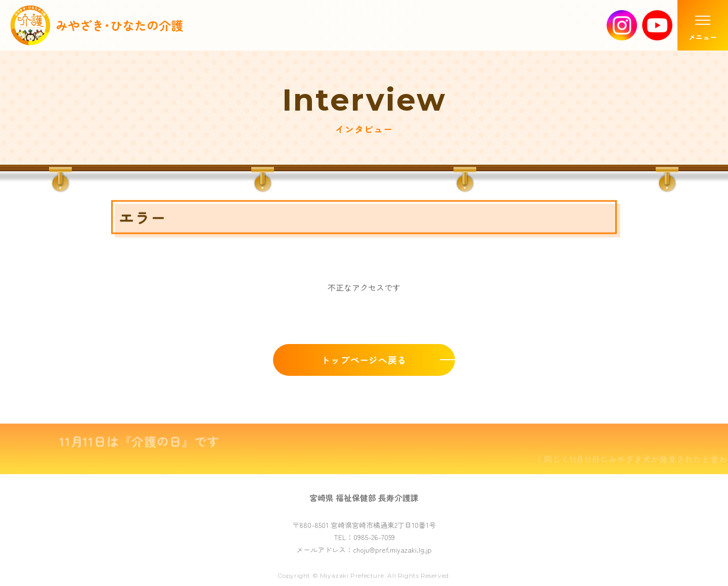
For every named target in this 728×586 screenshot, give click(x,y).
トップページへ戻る (364, 362)
